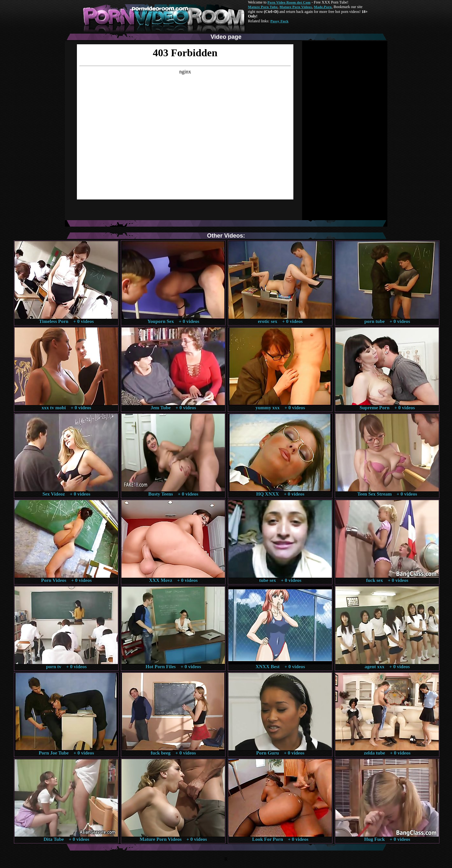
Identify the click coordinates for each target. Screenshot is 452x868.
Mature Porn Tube (263, 7)
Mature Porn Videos (296, 7)
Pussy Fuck (279, 21)
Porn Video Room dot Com (289, 2)
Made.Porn (323, 7)
